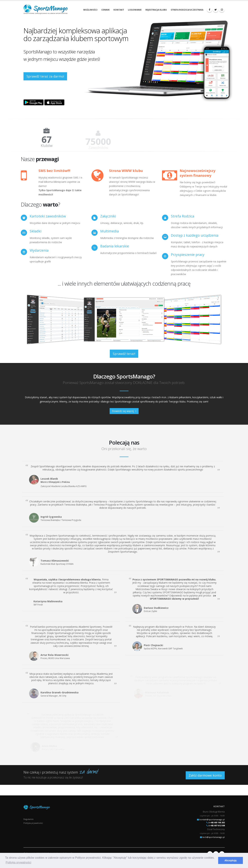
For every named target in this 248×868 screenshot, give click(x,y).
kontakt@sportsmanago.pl (212, 819)
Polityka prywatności (33, 823)
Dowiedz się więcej (124, 411)
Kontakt (119, 10)
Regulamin (29, 819)
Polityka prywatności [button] (18, 862)
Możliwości (90, 10)
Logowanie (135, 10)
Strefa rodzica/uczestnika (187, 10)
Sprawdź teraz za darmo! (45, 76)
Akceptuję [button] (231, 860)
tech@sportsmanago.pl (214, 837)
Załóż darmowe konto (205, 775)
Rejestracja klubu (156, 10)
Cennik (105, 10)
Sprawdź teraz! (124, 354)
